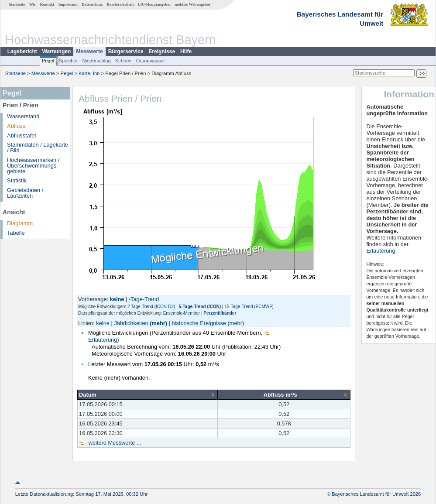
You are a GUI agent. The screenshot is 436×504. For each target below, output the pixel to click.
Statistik (17, 180)
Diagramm (20, 223)
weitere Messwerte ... (114, 443)
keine (103, 323)
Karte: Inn (89, 73)
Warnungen (57, 51)
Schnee (124, 61)
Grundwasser (151, 61)
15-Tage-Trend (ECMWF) (249, 307)
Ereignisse (162, 51)
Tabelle (16, 233)
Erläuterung (381, 251)
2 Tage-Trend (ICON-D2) (151, 307)
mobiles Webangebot (192, 4)
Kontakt (47, 4)
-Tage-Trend (144, 299)
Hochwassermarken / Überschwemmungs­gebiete (33, 166)
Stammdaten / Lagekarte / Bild (38, 147)
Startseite (17, 4)
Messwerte (89, 51)
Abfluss (16, 126)
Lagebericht (22, 51)
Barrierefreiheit (120, 4)
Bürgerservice (126, 51)
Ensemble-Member (182, 313)
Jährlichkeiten (131, 323)
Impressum (68, 4)
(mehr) (158, 323)
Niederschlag (96, 61)
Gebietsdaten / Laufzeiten (25, 193)
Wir (33, 4)
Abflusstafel (21, 135)
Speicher (68, 61)
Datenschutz (92, 4)
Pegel (48, 61)
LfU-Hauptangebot (154, 4)
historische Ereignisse (199, 323)
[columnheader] (148, 394)
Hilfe (186, 51)
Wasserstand (23, 116)
